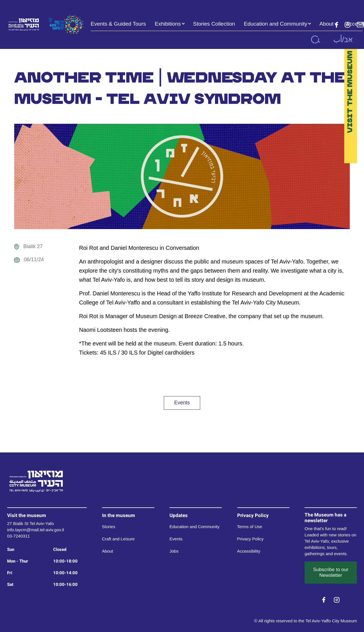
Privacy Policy (250, 539)
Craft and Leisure (118, 539)
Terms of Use (250, 527)
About (326, 24)
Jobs (174, 551)
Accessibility (249, 551)
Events (182, 403)
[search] (315, 40)
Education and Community (276, 24)
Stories (109, 527)
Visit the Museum (349, 92)
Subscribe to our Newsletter (331, 572)
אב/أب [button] (343, 40)
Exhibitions (168, 24)
